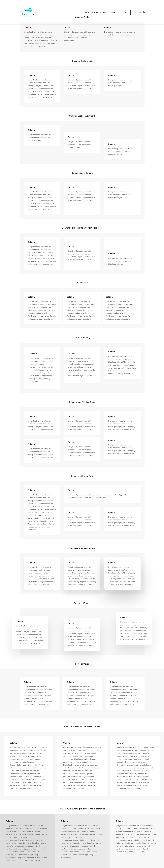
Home (87, 12)
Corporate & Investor (100, 12)
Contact (113, 12)
